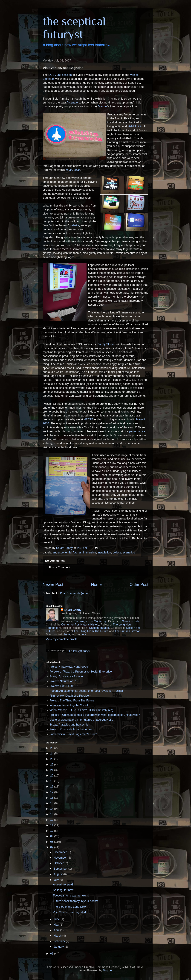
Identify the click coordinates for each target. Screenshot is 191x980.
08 (52, 842)
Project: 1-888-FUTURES (65, 686)
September (61, 869)
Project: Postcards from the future (71, 729)
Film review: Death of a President (70, 696)
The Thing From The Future (91, 631)
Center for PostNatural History (80, 625)
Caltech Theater (99, 628)
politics (117, 553)
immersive (90, 553)
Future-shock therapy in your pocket (76, 901)
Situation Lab (130, 621)
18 (52, 787)
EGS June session (60, 75)
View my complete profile (62, 639)
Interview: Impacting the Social (69, 705)
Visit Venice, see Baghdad (69, 912)
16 (52, 798)
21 (52, 770)
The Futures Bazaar (127, 631)
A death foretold (63, 885)
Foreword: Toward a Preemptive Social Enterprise (81, 672)
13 (52, 814)
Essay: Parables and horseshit (69, 725)
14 (52, 809)
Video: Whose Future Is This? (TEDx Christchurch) (81, 710)
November (61, 858)
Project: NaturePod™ (63, 681)
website (74, 225)
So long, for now (63, 890)
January (59, 947)
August (58, 874)
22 (52, 765)
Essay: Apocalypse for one (66, 676)
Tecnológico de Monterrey (90, 621)
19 (52, 781)
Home (96, 584)
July (56, 880)
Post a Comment (60, 567)
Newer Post (53, 584)
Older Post (139, 584)
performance (137, 431)
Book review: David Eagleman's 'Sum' (73, 734)
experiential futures (69, 553)
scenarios (129, 553)
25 (52, 748)
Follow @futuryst (80, 651)
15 (52, 803)
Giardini (102, 106)
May (57, 925)
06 (52, 954)
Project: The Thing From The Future (72, 701)
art (54, 553)
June (57, 919)
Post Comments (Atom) (75, 593)
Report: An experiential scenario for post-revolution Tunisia (86, 691)
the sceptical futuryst (74, 28)
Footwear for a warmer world (71, 896)
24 (52, 754)
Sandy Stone (106, 344)
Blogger (108, 970)
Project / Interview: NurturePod (69, 667)
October (59, 863)
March (58, 936)
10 (52, 831)
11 (52, 825)
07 (52, 847)
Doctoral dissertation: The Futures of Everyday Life (81, 720)
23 (52, 759)
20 (52, 776)
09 (52, 836)
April (57, 930)
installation (104, 553)
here (67, 634)
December (61, 852)
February (60, 941)
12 (52, 820)
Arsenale (72, 103)
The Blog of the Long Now (69, 907)
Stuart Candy (73, 610)
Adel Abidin (135, 126)
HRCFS (89, 419)
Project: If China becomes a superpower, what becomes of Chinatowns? (95, 715)
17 (52, 792)
